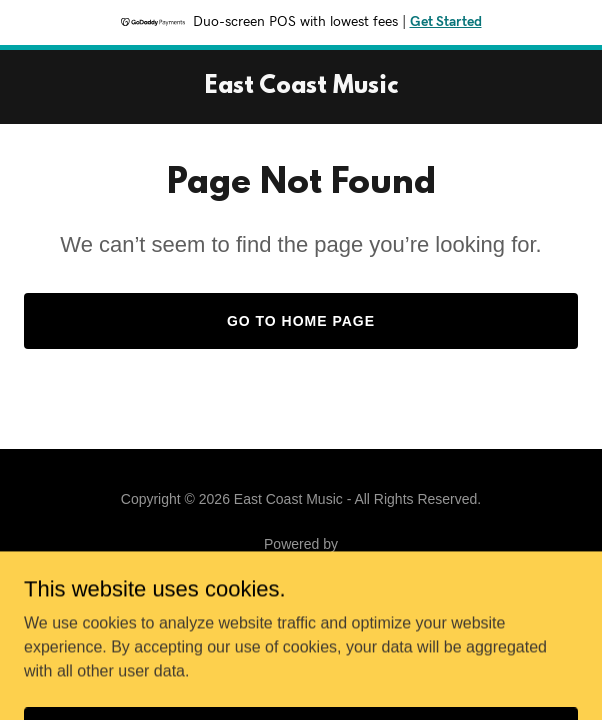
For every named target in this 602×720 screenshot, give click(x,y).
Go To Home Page (301, 321)
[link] (301, 87)
